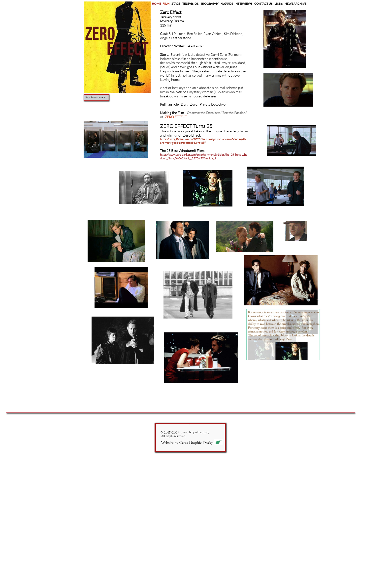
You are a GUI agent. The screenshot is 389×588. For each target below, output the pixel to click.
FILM (166, 4)
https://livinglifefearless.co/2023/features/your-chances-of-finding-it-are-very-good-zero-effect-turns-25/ (203, 141)
